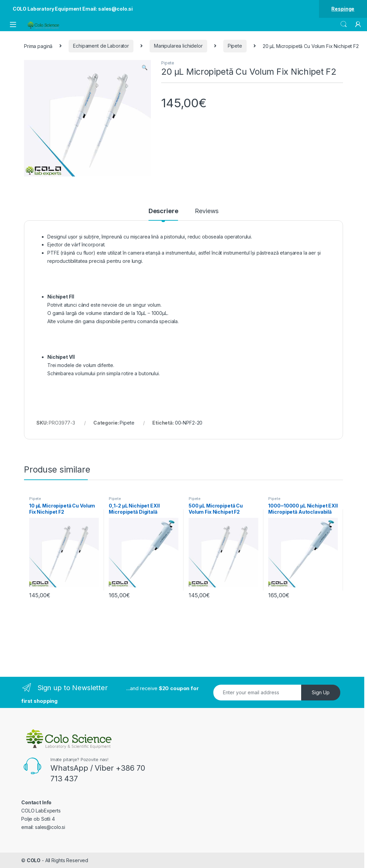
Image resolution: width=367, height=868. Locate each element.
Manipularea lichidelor (178, 46)
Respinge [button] (343, 9)
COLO (34, 860)
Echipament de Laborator (101, 46)
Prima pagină (38, 46)
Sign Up (321, 692)
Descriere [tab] (163, 211)
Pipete (235, 46)
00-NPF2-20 (189, 423)
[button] (145, 68)
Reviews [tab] (207, 211)
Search (344, 24)
